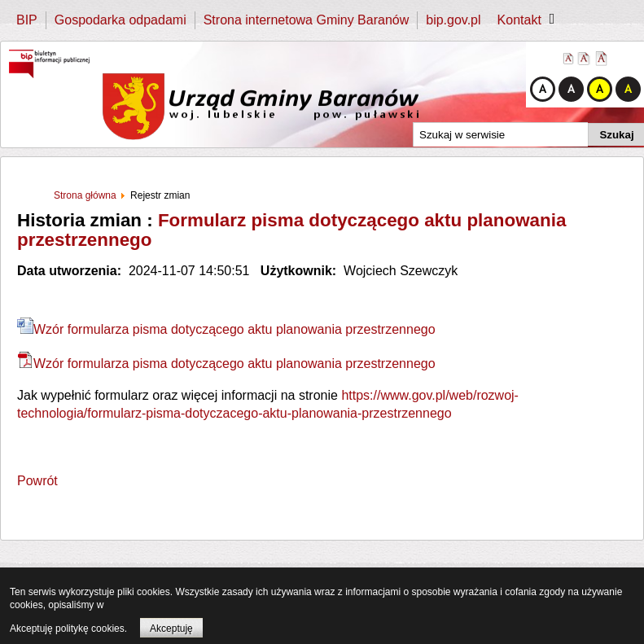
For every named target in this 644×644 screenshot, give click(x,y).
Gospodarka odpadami (120, 20)
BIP (27, 20)
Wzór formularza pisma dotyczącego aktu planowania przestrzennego (226, 329)
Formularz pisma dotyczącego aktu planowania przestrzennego (291, 230)
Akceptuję (171, 629)
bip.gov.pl (453, 20)
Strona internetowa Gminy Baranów (307, 20)
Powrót (37, 481)
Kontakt (519, 20)
